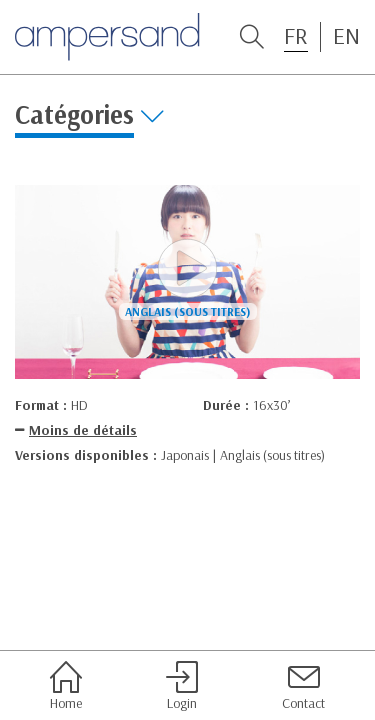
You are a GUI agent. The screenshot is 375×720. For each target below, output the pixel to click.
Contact (303, 686)
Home (66, 686)
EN (346, 36)
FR (296, 36)
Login (182, 686)
